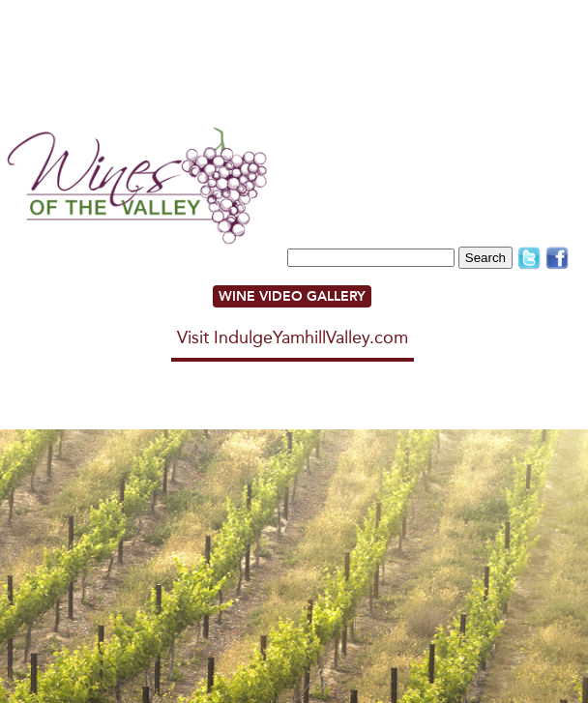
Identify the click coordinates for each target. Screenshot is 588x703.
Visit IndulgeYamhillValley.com (293, 337)
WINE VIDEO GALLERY (292, 296)
